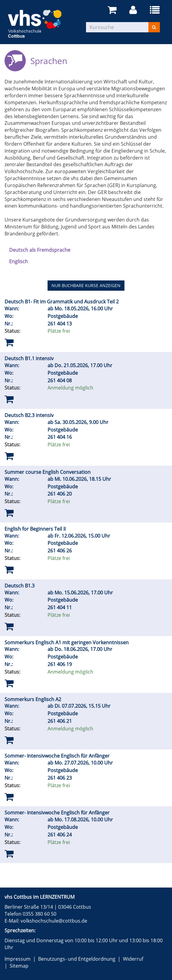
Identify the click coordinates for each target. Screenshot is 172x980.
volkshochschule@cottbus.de (54, 921)
